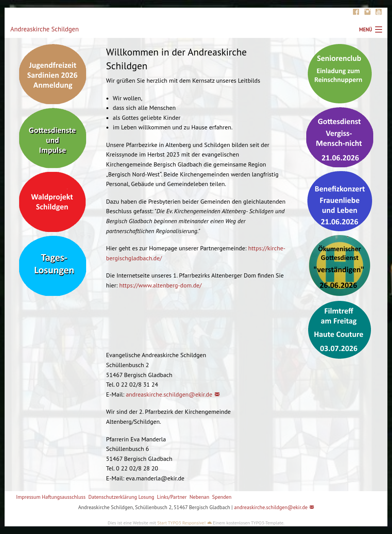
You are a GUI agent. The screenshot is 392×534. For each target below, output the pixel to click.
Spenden (222, 497)
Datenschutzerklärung (113, 497)
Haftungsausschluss (64, 497)
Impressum (28, 497)
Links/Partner (172, 497)
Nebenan (199, 497)
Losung (146, 497)
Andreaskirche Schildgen (45, 29)
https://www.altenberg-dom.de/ (160, 285)
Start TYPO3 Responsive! (181, 523)
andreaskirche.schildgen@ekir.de (169, 394)
